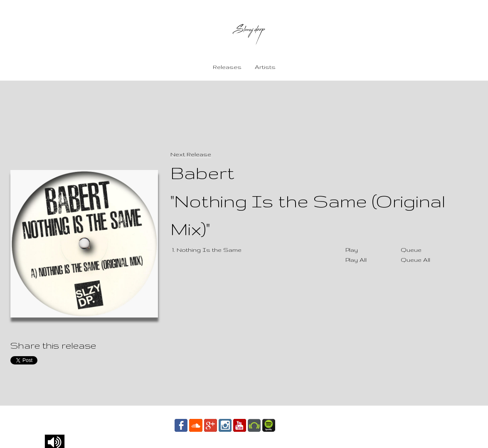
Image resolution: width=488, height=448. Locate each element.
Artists (265, 67)
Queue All (415, 260)
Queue (411, 250)
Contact (295, 425)
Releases (227, 67)
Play (352, 250)
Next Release (191, 154)
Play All (356, 260)
